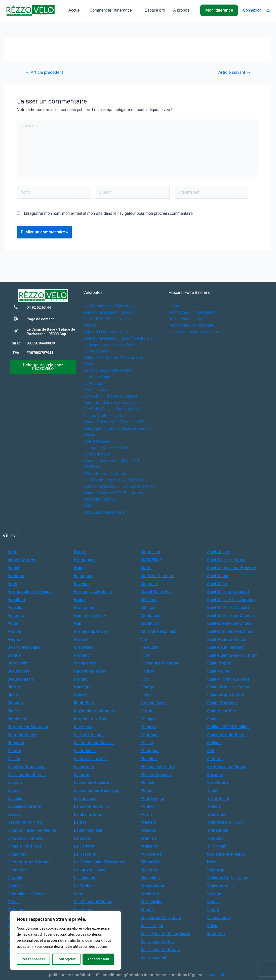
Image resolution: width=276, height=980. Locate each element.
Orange (147, 687)
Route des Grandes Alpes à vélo (112, 402)
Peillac (147, 743)
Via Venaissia (95, 390)
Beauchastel (19, 671)
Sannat (213, 719)
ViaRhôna (91, 506)
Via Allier (91, 364)
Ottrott (147, 711)
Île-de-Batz (84, 703)
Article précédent (44, 72)
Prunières (150, 846)
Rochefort (150, 894)
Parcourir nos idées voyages (194, 332)
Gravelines (84, 647)
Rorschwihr (151, 902)
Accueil (75, 10)
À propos (181, 10)
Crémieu (15, 910)
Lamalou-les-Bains (91, 806)
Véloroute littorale (99, 499)
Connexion (252, 10)
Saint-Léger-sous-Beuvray (231, 568)
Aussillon (16, 607)
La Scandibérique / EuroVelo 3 (110, 345)
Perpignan (150, 751)
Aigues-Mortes (21, 560)
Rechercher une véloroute (191, 325)
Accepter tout (98, 959)
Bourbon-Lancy (22, 735)
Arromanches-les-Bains (30, 592)
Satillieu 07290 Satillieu (228, 727)
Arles (12, 584)
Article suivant (234, 72)
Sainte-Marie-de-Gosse (229, 687)
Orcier (146, 695)
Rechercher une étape (188, 319)
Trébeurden (218, 830)
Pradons (148, 830)
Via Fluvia (92, 467)
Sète (211, 751)
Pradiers (148, 822)
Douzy (80, 552)
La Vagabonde (96, 351)
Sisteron (215, 759)
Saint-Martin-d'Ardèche (228, 607)
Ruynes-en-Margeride (161, 918)
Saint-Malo (217, 584)
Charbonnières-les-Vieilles (32, 830)
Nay (144, 639)
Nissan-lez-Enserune (160, 663)
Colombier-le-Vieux (25, 894)
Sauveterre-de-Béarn (226, 735)
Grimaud (82, 655)
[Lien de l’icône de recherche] (269, 10)
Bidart (13, 695)
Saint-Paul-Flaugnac (226, 647)
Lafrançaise (85, 799)
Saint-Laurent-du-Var (226, 560)
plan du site (216, 975)
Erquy (79, 568)
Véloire (90, 325)
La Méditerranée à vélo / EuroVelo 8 (115, 480)
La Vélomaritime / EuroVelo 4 (109, 306)
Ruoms (147, 910)
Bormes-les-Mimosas (28, 727)
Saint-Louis (218, 576)
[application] (134, 10)
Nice (145, 655)
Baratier (15, 655)
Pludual (147, 782)
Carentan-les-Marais (27, 775)
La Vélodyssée (97, 454)
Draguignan (85, 560)
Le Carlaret (84, 846)
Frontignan (84, 607)
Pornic (147, 814)
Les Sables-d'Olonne (93, 902)
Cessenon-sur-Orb (25, 822)
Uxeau (213, 862)
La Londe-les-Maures (94, 743)
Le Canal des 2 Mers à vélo (107, 370)
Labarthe (82, 775)
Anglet (13, 568)
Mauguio (149, 584)
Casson (15, 782)
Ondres (147, 671)
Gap (78, 623)
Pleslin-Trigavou (156, 775)
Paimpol (148, 719)
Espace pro (155, 10)
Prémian (148, 838)
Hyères (81, 695)
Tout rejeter (66, 959)
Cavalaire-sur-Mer (24, 806)
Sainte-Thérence (222, 703)
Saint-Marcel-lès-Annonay (231, 600)
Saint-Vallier (218, 671)
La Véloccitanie (97, 377)
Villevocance (219, 918)
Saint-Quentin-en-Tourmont (232, 655)
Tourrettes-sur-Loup (226, 822)
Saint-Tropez (219, 663)
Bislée (13, 711)
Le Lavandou (86, 878)
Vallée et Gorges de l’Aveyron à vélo (115, 357)
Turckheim (217, 846)
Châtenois (17, 854)
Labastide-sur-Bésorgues (98, 791)
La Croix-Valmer (89, 735)
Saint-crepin (152, 926)
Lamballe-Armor (89, 814)
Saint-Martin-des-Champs (231, 616)
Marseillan (150, 552)
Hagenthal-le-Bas (90, 671)
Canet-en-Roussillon (27, 767)
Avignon (15, 639)
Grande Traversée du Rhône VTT (111, 461)
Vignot (213, 910)
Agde (12, 552)
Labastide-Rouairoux (93, 782)
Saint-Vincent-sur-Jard (228, 679)
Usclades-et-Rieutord (227, 854)
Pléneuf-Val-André (158, 767)
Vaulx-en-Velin (220, 886)
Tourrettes (217, 814)
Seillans (214, 743)
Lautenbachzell (88, 830)
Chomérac (17, 870)
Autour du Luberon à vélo (105, 332)
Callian (14, 759)
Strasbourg (218, 782)
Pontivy (147, 806)
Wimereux (216, 934)
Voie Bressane (96, 441)
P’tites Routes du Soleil (104, 474)
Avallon (14, 631)
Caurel (14, 791)
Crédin (14, 902)
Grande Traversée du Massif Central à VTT (120, 338)
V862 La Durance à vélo (104, 512)
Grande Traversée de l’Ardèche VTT (114, 422)
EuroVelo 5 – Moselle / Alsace (110, 396)
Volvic (213, 926)
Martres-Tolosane (157, 576)
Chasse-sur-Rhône (25, 838)
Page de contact (40, 319)
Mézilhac (149, 600)
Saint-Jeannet (153, 957)
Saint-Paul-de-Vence (226, 639)
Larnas (80, 822)
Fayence (82, 584)
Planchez (149, 759)
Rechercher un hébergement (193, 312)
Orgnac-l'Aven (154, 703)
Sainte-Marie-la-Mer (226, 695)
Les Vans (83, 910)
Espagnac (83, 576)
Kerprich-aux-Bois (91, 719)
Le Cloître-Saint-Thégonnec (100, 862)
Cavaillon (16, 799)
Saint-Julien (218, 552)
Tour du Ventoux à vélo (103, 416)
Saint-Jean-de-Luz (158, 942)
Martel (147, 568)
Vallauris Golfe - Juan (227, 878)
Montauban (151, 616)
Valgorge (216, 870)
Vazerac (215, 894)
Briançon (16, 743)
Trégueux (216, 838)
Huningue (83, 687)
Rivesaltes (150, 878)
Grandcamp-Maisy (91, 631)
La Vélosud (93, 383)
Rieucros (149, 870)
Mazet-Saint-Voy (156, 592)
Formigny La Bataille (93, 592)
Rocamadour (153, 886)
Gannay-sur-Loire (90, 616)
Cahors (14, 751)
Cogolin (15, 878)
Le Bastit (82, 838)
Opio (145, 679)
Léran (79, 894)
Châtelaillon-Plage (25, 846)
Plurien (147, 791)
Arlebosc (16, 576)
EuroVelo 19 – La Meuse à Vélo (111, 409)
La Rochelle (85, 751)
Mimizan (149, 607)
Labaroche (84, 767)
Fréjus (80, 600)
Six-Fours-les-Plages (227, 767)
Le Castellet (85, 854)
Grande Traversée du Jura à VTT (111, 312)
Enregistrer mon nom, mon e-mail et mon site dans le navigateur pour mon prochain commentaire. (109, 213)
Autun (13, 623)
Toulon (213, 806)
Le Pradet (83, 886)
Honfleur (82, 679)
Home (174, 306)
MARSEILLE (151, 560)
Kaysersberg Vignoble (94, 711)
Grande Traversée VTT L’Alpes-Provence (119, 486)
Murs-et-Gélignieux (158, 631)
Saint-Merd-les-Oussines (230, 631)
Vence (213, 902)
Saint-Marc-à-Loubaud (228, 592)
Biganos (15, 703)
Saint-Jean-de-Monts (160, 950)
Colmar (14, 886)
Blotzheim (17, 719)
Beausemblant (21, 679)
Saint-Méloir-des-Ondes (229, 623)
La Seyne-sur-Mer (91, 759)
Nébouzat (150, 647)
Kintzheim (83, 727)
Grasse (81, 639)
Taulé (212, 791)
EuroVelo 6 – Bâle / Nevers (107, 319)
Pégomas (150, 735)
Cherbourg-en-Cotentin (29, 862)
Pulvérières (151, 854)
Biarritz (14, 687)
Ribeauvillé (151, 862)
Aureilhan (16, 600)
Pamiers (148, 727)
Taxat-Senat (218, 799)
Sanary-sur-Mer (222, 711)
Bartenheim (18, 663)
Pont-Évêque (152, 799)
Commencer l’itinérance (113, 10)
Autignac (16, 616)
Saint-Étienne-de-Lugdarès (165, 934)
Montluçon (151, 623)
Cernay (14, 814)
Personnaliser (33, 959)
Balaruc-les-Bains (24, 647)
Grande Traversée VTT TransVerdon (114, 493)
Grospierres (85, 663)
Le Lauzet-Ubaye (90, 870)
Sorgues (215, 775)
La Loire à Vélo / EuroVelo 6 (108, 448)
